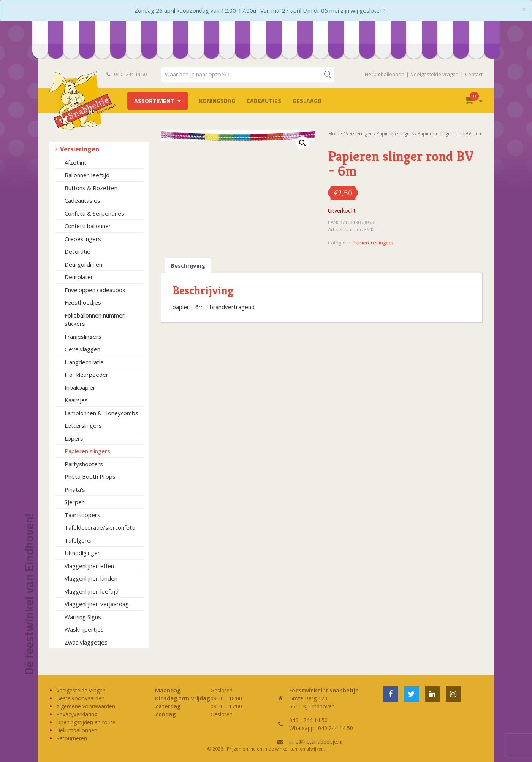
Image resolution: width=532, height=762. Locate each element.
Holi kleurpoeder (86, 375)
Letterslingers (83, 425)
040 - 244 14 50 (127, 74)
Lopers (74, 438)
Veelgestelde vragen (435, 74)
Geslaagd (307, 101)
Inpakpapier (80, 387)
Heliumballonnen (385, 74)
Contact (474, 74)
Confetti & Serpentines (94, 213)
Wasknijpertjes (84, 629)
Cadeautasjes (82, 200)
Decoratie (78, 251)
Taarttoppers (82, 515)
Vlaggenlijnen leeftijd (92, 591)
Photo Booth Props (90, 476)
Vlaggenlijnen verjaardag (97, 604)
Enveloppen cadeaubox (95, 290)
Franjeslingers (83, 337)
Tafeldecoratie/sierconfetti (100, 527)
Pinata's (75, 489)
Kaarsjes (76, 400)
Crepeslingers (83, 239)
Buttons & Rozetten (91, 188)
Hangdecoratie (84, 362)
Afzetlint (75, 162)
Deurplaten (79, 277)
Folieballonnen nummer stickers (95, 320)
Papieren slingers (87, 451)
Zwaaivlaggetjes (86, 642)
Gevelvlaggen (82, 349)
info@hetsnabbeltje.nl (316, 742)
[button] (302, 143)
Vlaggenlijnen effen (89, 566)
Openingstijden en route (86, 722)
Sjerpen (75, 502)
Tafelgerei (78, 540)
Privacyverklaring (77, 714)
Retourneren (72, 738)
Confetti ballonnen (88, 226)
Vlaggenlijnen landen (91, 578)
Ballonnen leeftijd (87, 175)
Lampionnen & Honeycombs (101, 413)
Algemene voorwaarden (86, 706)
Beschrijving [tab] (188, 265)
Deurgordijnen (83, 264)
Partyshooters (84, 464)
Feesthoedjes (83, 302)
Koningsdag (217, 101)
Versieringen (80, 149)
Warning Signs (83, 617)
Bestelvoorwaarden (80, 698)
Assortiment (154, 101)
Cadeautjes (264, 101)
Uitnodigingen (83, 553)
